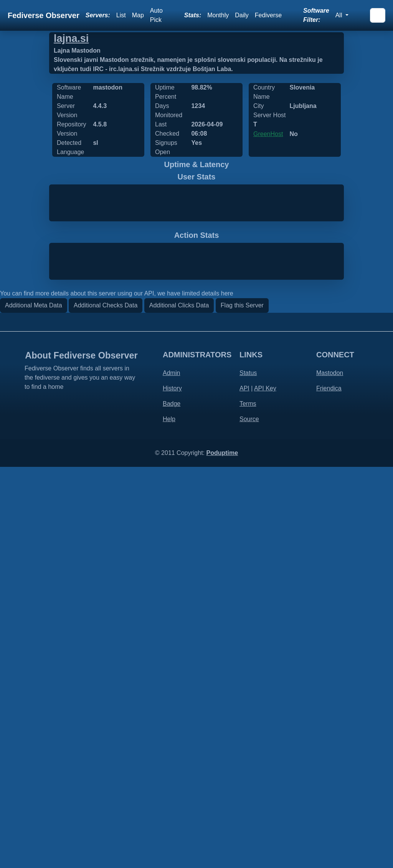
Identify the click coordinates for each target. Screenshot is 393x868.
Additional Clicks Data (179, 706)
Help (169, 820)
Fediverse (268, 15)
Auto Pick (156, 15)
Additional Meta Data (34, 706)
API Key (265, 789)
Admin (171, 774)
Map (138, 15)
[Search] (378, 15)
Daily (242, 15)
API (244, 789)
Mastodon (330, 774)
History (172, 789)
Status (248, 774)
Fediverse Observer (44, 15)
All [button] (340, 15)
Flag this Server (242, 706)
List (121, 15)
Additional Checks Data (106, 706)
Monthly (218, 15)
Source (249, 820)
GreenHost (268, 134)
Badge (172, 805)
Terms (248, 805)
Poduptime (222, 854)
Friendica (329, 789)
